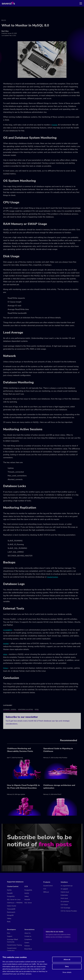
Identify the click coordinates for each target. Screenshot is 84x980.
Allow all (67, 960)
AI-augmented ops (67, 886)
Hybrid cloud (65, 892)
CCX (26, 886)
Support (10, 936)
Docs (9, 933)
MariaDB (10, 893)
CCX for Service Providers (69, 911)
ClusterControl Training (14, 945)
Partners (27, 946)
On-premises (65, 901)
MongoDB (10, 915)
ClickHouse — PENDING (15, 903)
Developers (11, 930)
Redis (9, 922)
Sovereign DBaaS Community (13, 941)
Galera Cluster (12, 906)
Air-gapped (64, 889)
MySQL (55, 125)
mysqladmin (8, 630)
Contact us (28, 936)
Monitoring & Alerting (26, 710)
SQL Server (28, 903)
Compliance (28, 939)
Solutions (64, 882)
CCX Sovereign (65, 908)
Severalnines (29, 930)
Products (47, 882)
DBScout (46, 892)
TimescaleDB (11, 909)
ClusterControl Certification (12, 949)
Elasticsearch (11, 912)
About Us (27, 933)
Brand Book (28, 949)
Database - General (10, 710)
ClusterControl (52, 577)
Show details (67, 972)
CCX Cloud (64, 905)
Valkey (9, 918)
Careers (27, 943)
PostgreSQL (11, 896)
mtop (5, 654)
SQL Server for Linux (14, 900)
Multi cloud (64, 898)
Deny (67, 966)
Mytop (5, 668)
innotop (6, 644)
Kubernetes (64, 895)
